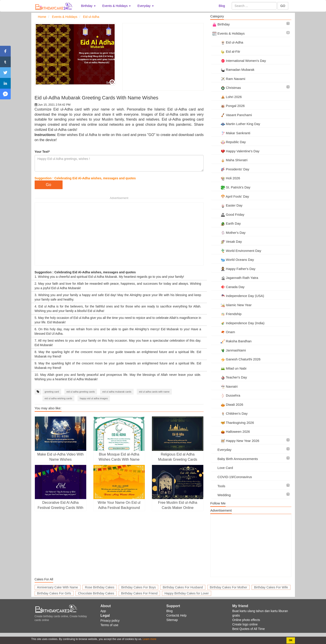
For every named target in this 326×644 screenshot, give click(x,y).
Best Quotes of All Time (249, 629)
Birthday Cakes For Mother (228, 587)
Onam (224, 332)
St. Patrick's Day (231, 187)
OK (291, 640)
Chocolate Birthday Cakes (96, 593)
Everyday (222, 450)
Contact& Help (177, 615)
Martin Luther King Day (236, 124)
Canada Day (228, 287)
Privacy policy (110, 621)
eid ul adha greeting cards (81, 392)
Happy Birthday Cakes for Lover (187, 593)
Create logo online (245, 624)
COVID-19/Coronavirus (232, 477)
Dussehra (226, 395)
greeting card (52, 392)
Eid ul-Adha (228, 42)
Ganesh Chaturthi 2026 (236, 359)
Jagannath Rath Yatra (235, 278)
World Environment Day (237, 251)
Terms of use (109, 625)
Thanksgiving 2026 (233, 423)
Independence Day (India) (238, 323)
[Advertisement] (163, 57)
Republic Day (229, 142)
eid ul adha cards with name (154, 392)
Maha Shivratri (230, 160)
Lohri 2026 (227, 97)
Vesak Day (227, 241)
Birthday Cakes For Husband (183, 587)
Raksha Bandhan (232, 341)
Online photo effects (246, 620)
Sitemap (172, 620)
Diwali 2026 (228, 405)
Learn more (149, 639)
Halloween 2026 (231, 432)
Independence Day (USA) (238, 296)
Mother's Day (229, 233)
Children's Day (230, 413)
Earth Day (226, 223)
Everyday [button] (145, 6)
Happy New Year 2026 (236, 441)
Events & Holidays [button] (117, 6)
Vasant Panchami (232, 115)
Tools (219, 486)
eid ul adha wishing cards (59, 398)
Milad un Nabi (229, 368)
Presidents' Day (231, 169)
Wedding (221, 495)
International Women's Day (239, 61)
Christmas (227, 88)
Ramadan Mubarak (233, 70)
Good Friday (228, 214)
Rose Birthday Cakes (100, 587)
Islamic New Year (232, 305)
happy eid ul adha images (94, 398)
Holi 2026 (226, 178)
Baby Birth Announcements (235, 459)
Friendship (227, 314)
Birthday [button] (88, 6)
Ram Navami (229, 79)
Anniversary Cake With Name (58, 587)
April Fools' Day (231, 196)
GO (283, 6)
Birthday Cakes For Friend (139, 593)
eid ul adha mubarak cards (117, 392)
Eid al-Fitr (226, 51)
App (103, 611)
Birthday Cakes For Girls (54, 593)
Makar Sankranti (231, 133)
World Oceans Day (233, 260)
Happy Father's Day (234, 269)
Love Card (223, 468)
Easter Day (227, 205)
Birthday (221, 24)
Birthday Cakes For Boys (138, 587)
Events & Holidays (228, 33)
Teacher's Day (230, 377)
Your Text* (42, 152)
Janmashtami (229, 350)
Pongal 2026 (228, 106)
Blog (222, 6)
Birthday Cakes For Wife (271, 587)
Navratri (225, 386)
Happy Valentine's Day (236, 151)
